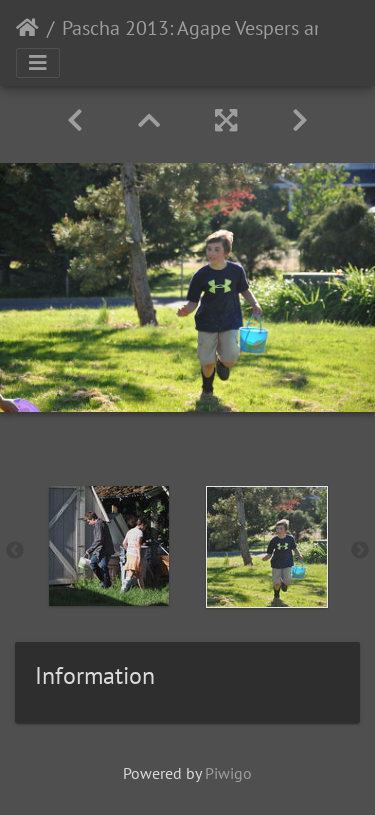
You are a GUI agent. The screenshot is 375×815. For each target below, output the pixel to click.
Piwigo (228, 773)
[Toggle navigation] (38, 63)
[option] (109, 546)
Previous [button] (15, 551)
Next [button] (360, 551)
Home (27, 28)
